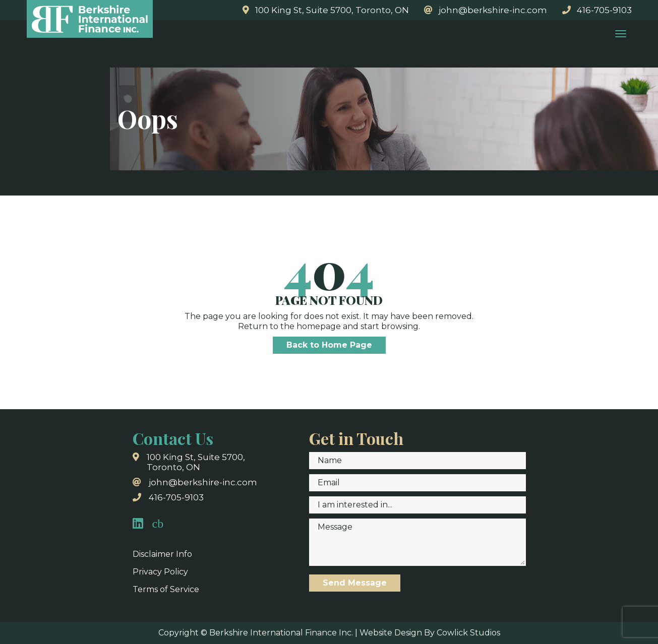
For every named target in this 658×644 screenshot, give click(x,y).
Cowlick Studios (468, 633)
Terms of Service (166, 589)
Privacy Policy (160, 572)
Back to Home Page (329, 345)
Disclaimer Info (162, 554)
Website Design (391, 633)
